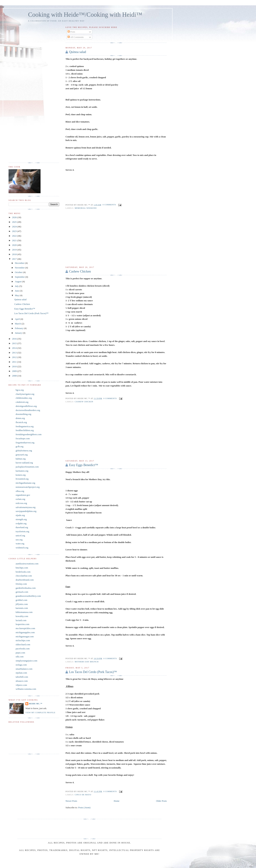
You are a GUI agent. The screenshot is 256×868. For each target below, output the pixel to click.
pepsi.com (20, 653)
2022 (15, 236)
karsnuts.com (22, 608)
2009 (15, 371)
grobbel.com (21, 600)
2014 (15, 348)
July (17, 286)
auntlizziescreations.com (27, 564)
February (19, 328)
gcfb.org (19, 446)
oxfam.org (20, 499)
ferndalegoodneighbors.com (29, 434)
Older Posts (161, 801)
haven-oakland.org (24, 463)
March (18, 324)
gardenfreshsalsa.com (26, 588)
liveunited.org (22, 479)
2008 (15, 376)
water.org (20, 543)
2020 (15, 245)
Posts (71, 32)
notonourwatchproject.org (28, 487)
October (19, 272)
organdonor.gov (23, 495)
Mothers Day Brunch (87, 662)
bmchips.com (22, 568)
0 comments (109, 205)
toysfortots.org (22, 531)
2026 (15, 217)
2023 (15, 231)
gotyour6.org (22, 455)
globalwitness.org (24, 451)
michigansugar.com (25, 636)
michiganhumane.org (25, 483)
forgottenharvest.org (25, 443)
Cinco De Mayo (83, 795)
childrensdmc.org (24, 398)
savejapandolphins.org (26, 511)
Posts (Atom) (84, 807)
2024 (15, 227)
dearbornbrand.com (25, 580)
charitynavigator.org (25, 394)
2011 (15, 362)
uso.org (19, 540)
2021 (15, 240)
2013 (15, 353)
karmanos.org (22, 471)
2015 (15, 343)
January (19, 333)
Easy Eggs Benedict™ (83, 465)
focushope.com (23, 438)
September (20, 277)
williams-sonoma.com (26, 689)
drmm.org (20, 418)
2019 (15, 250)
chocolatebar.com (24, 576)
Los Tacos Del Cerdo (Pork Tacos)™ (93, 672)
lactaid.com (21, 620)
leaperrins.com (22, 624)
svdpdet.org (21, 523)
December (20, 263)
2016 (15, 339)
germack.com (22, 592)
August (19, 281)
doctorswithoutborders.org (28, 410)
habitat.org (21, 459)
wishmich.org (22, 548)
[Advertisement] (116, 238)
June (17, 291)
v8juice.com (21, 685)
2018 (15, 254)
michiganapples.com (25, 632)
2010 (15, 366)
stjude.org (20, 515)
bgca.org (20, 390)
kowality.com (22, 616)
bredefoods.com (23, 572)
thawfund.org (22, 527)
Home (117, 801)
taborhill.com (22, 677)
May (17, 295)
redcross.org (21, 503)
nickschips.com (23, 640)
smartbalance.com (24, 669)
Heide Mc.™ (36, 704)
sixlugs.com (21, 665)
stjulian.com (21, 673)
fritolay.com (21, 584)
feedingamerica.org (25, 426)
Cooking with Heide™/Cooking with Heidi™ (85, 15)
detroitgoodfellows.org (26, 406)
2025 (15, 222)
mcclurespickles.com (25, 628)
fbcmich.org (21, 422)
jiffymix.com (22, 604)
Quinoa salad (77, 52)
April (18, 319)
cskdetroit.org (22, 402)
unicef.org (20, 536)
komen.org (21, 475)
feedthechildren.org (25, 430)
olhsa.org (20, 491)
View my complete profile (40, 713)
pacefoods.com (23, 649)
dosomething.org (23, 414)
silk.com (20, 657)
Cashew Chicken (80, 271)
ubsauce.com (22, 681)
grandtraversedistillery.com (28, 596)
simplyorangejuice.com (26, 661)
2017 (15, 259)
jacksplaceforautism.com (27, 467)
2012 (15, 357)
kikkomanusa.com (24, 612)
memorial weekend (86, 208)
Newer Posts (71, 801)
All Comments (76, 37)
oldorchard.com (23, 644)
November (20, 268)
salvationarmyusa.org (26, 507)
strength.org (21, 519)
